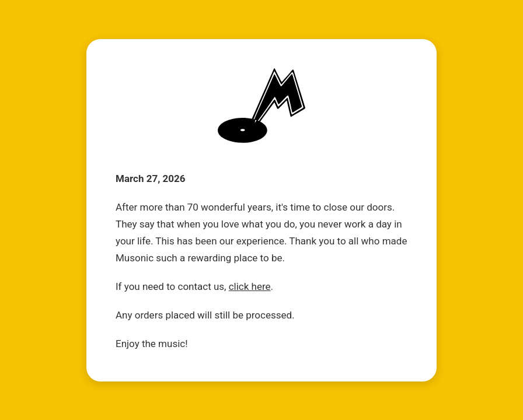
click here (250, 286)
